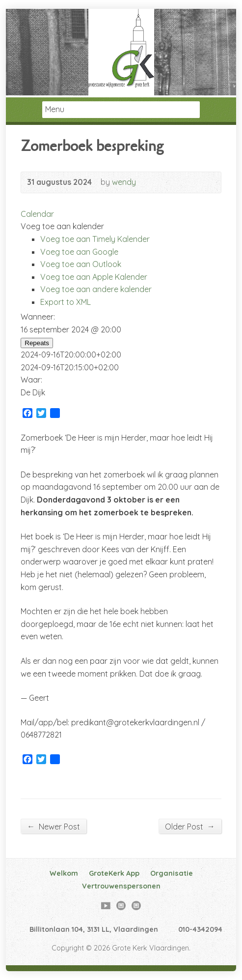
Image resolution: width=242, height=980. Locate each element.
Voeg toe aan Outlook (81, 264)
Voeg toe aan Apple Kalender (94, 277)
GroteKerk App (114, 873)
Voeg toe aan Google (79, 252)
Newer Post (54, 826)
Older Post (190, 826)
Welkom (64, 873)
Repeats (37, 343)
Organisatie (172, 873)
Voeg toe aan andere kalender (96, 289)
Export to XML (66, 302)
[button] (62, 226)
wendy (124, 182)
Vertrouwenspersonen (121, 886)
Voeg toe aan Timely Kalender (95, 239)
